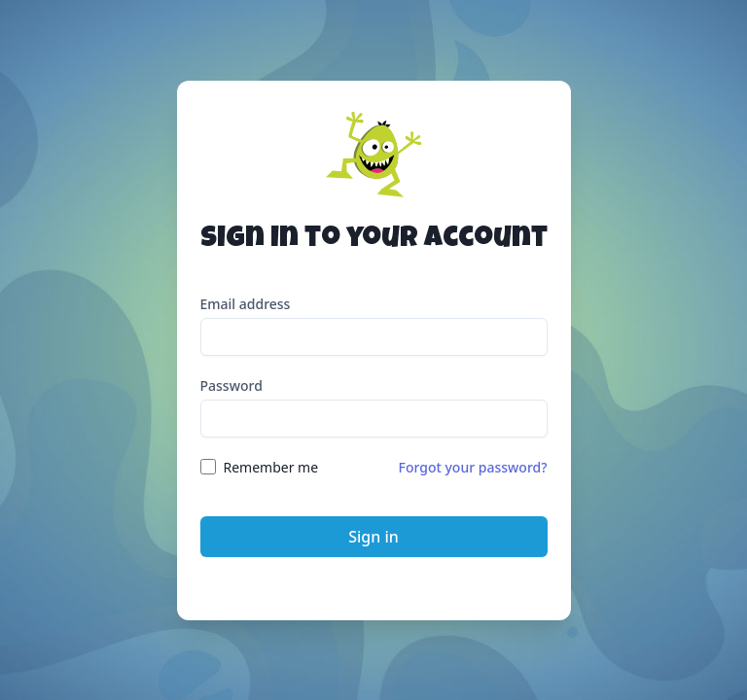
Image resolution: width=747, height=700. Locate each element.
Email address (246, 304)
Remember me (271, 467)
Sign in (373, 537)
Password (231, 385)
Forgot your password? (473, 467)
